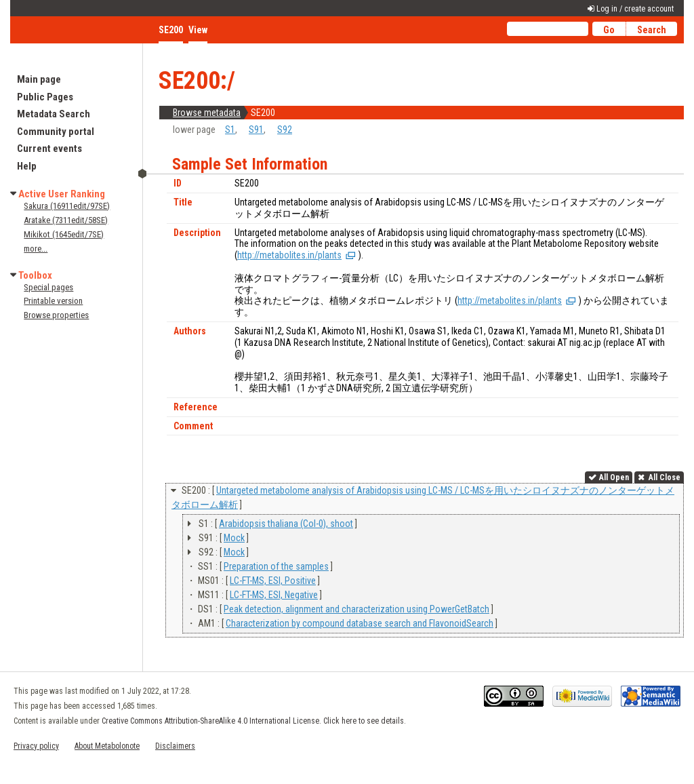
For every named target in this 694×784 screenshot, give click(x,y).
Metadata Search (54, 114)
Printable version (53, 301)
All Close (664, 477)
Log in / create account (635, 9)
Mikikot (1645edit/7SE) (64, 234)
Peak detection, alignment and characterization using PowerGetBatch (356, 609)
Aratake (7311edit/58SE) (66, 220)
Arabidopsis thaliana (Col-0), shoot (286, 524)
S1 (230, 130)
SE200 (171, 30)
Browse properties (56, 315)
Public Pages (45, 97)
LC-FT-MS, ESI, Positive (273, 581)
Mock (234, 538)
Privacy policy (36, 746)
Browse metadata (207, 113)
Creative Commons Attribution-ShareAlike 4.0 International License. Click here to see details (253, 721)
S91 (256, 130)
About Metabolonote (107, 746)
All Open (614, 477)
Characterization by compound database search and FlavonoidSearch (360, 623)
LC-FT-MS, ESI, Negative (274, 595)
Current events (49, 149)
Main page (39, 79)
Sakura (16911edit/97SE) (67, 206)
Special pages (48, 287)
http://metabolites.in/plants (289, 255)
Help (27, 166)
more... (36, 249)
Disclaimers (175, 746)
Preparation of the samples (276, 566)
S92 (285, 130)
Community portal (56, 132)
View (198, 30)
